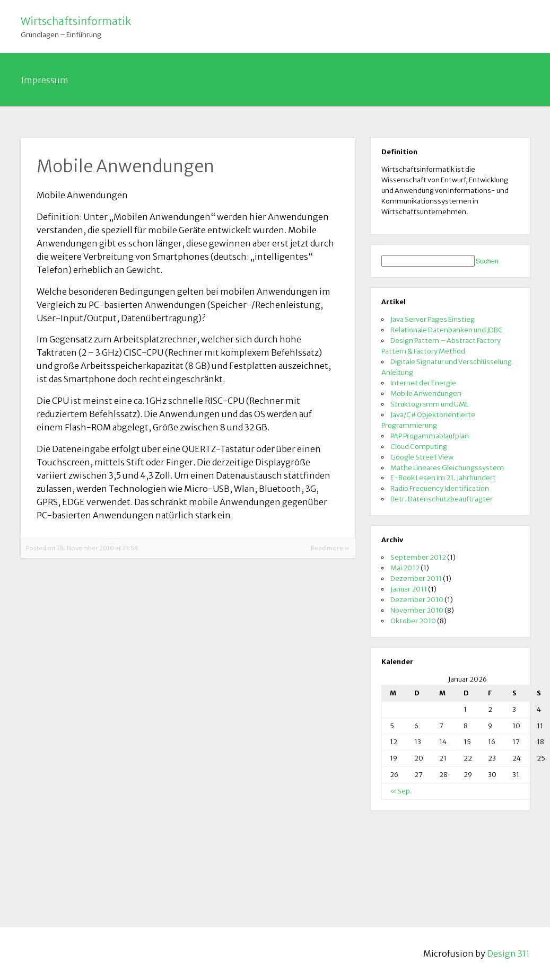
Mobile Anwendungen (426, 393)
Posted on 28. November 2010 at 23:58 (82, 548)
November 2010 (417, 610)
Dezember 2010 (417, 599)
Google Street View (422, 457)
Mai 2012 (405, 568)
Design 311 (508, 953)
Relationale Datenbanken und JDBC (447, 330)
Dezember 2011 (416, 578)
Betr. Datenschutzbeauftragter (442, 499)
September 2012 (418, 557)
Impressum (45, 80)
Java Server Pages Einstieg (433, 319)
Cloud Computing (419, 446)
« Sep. (401, 791)
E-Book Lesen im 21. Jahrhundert (443, 478)
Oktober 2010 (413, 621)
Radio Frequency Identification (440, 488)
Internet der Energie (423, 383)
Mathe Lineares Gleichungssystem (447, 467)
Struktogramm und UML (429, 404)
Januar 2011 (409, 589)
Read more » (330, 548)
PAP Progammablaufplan (430, 436)
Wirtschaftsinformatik (76, 21)
